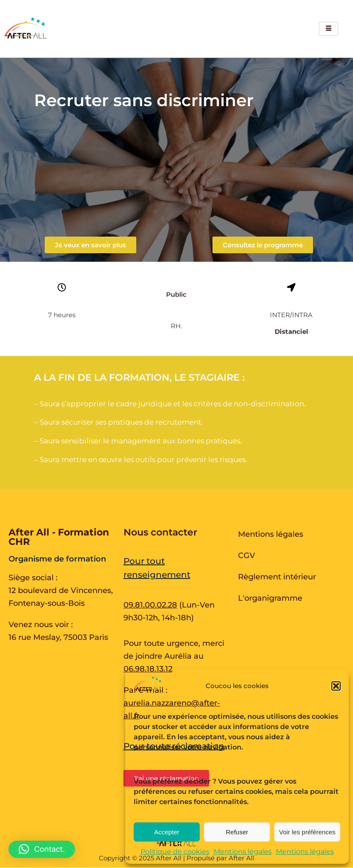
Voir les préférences (307, 832)
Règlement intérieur (277, 577)
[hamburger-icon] (329, 29)
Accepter (167, 832)
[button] (336, 686)
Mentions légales (243, 852)
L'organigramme (270, 598)
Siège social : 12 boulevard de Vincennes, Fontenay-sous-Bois (61, 590)
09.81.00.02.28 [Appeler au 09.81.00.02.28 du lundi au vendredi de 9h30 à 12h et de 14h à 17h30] (150, 605)
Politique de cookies (175, 852)
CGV (247, 556)
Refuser (237, 832)
